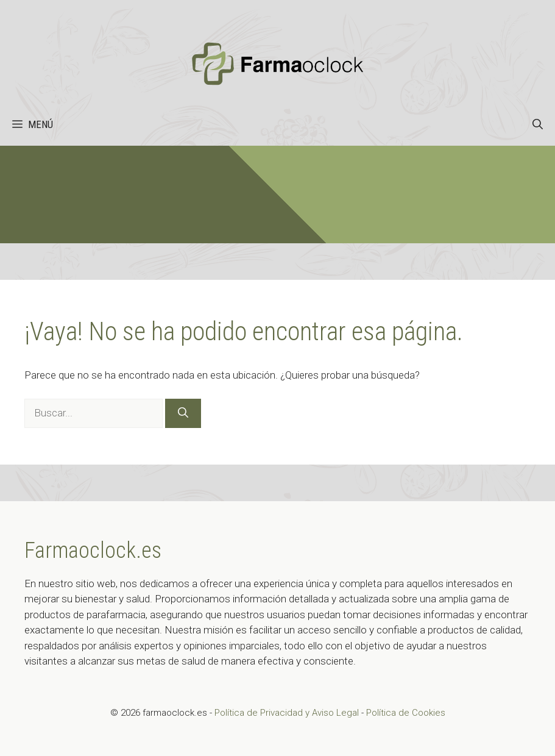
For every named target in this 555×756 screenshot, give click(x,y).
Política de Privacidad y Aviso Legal (288, 713)
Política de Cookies (406, 713)
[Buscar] (183, 413)
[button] (538, 124)
